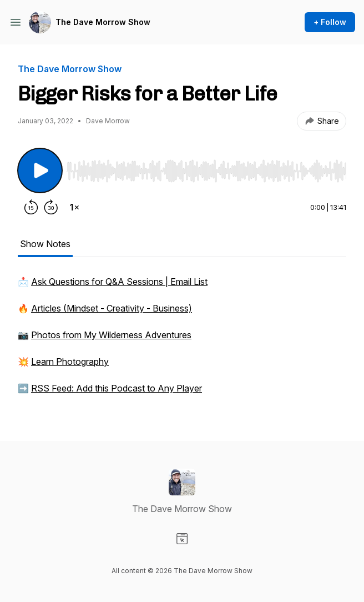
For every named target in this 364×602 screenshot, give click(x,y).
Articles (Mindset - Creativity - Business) (112, 308)
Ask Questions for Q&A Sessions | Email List (119, 282)
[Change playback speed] (74, 207)
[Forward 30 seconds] (51, 207)
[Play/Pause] (40, 170)
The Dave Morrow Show (103, 22)
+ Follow (330, 22)
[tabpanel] (182, 340)
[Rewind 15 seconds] (31, 207)
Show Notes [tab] (45, 244)
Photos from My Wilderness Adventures (111, 335)
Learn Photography (70, 362)
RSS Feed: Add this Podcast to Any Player (117, 388)
